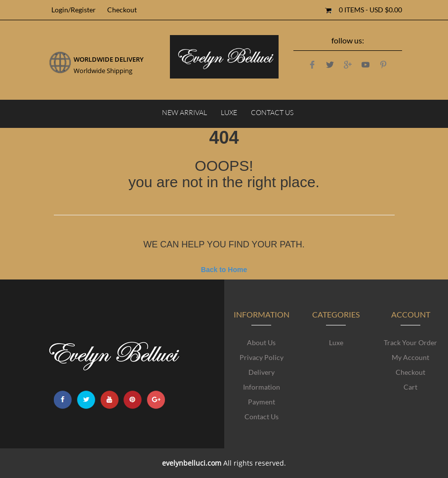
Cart (410, 387)
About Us (261, 342)
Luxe (336, 342)
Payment (262, 402)
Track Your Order (410, 342)
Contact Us (262, 417)
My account (410, 357)
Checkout (410, 372)
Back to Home (224, 270)
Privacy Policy (262, 357)
